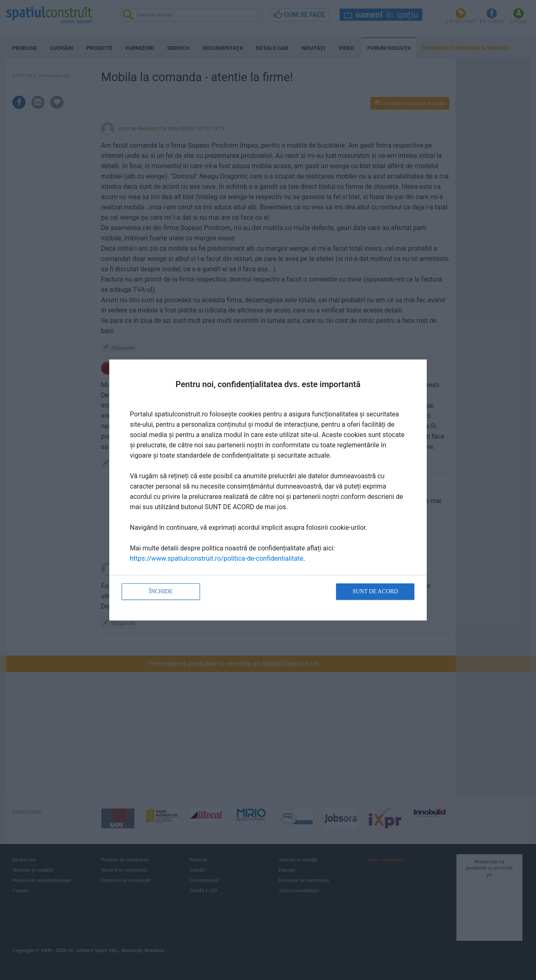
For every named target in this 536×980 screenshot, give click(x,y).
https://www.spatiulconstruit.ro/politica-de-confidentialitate (217, 558)
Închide (161, 591)
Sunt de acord (375, 591)
